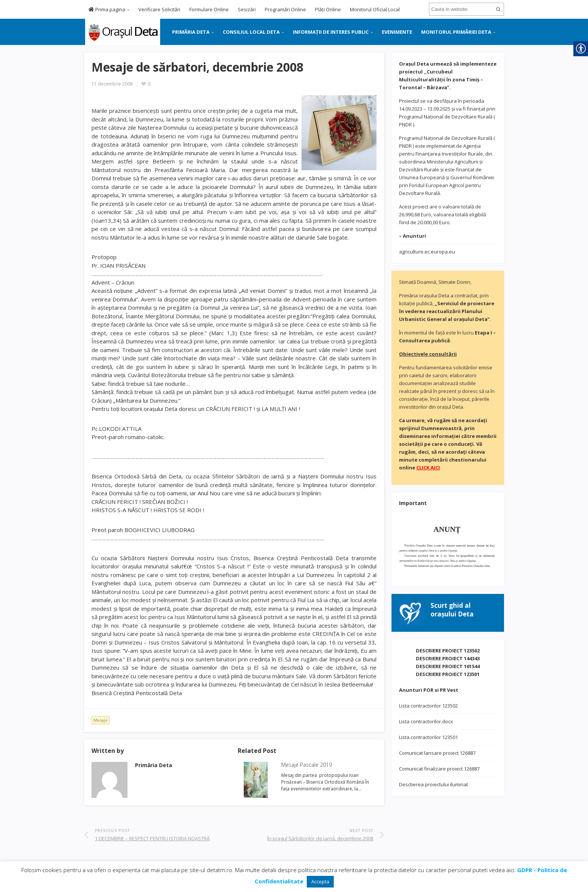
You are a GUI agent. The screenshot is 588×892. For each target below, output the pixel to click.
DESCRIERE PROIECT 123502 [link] (448, 651)
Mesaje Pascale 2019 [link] (307, 765)
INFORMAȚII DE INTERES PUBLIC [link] (331, 32)
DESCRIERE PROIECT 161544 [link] (448, 666)
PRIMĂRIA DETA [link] (191, 32)
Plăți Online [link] (328, 9)
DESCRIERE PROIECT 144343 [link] (448, 658)
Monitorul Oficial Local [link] (375, 9)
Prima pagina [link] (107, 9)
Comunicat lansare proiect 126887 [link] (437, 753)
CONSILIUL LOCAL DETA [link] (251, 32)
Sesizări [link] (247, 9)
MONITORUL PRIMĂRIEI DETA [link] (456, 32)
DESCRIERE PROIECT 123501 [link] (448, 674)
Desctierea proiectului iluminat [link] (433, 784)
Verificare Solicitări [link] (159, 9)
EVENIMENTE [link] (397, 32)
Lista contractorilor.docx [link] (426, 721)
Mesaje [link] (100, 720)
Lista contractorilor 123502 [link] (428, 706)
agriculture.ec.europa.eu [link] (427, 252)
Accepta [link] (320, 882)
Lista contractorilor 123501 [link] (428, 737)
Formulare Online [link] (209, 9)
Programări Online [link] (285, 9)
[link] (122, 31)
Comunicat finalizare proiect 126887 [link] (439, 769)
